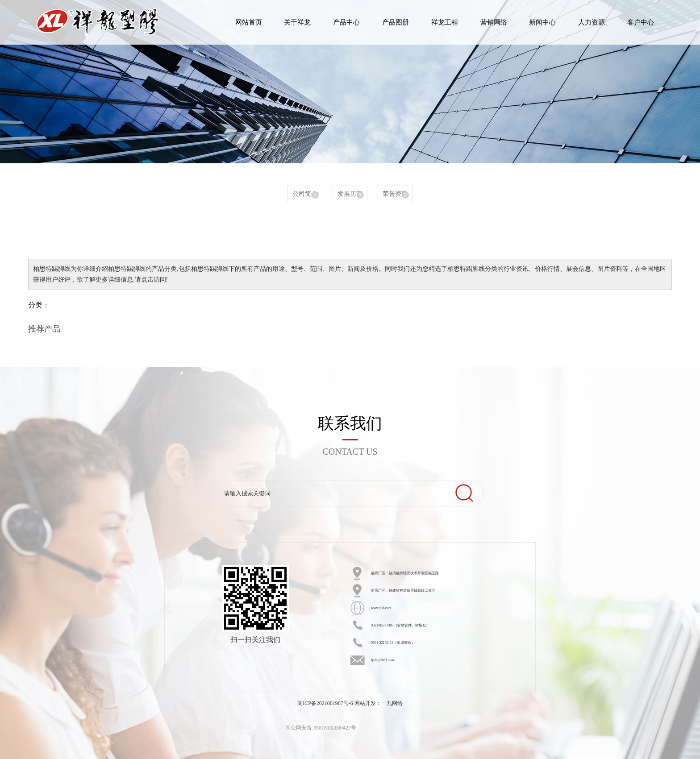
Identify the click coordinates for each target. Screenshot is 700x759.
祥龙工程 (445, 22)
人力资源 (592, 22)
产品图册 (396, 22)
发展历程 (350, 194)
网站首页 (249, 22)
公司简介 (305, 194)
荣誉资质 (395, 194)
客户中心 (641, 22)
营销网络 (494, 22)
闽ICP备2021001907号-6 (325, 703)
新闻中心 (542, 22)
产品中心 (346, 22)
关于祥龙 (297, 22)
